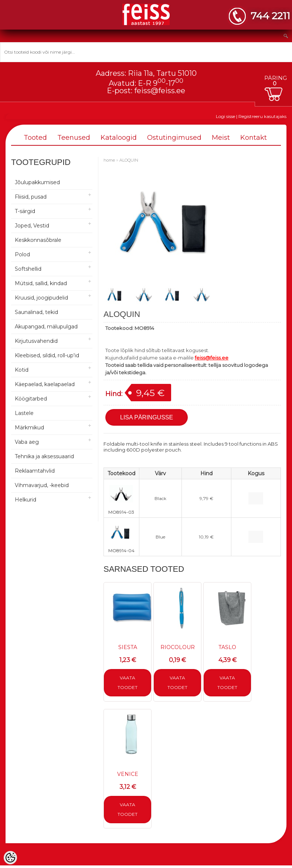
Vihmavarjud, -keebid (42, 485)
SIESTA (128, 647)
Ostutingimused (174, 138)
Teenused (74, 138)
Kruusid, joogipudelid (41, 298)
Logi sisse (225, 116)
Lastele (24, 413)
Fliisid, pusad (31, 197)
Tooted (35, 138)
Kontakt (254, 138)
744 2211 (270, 16)
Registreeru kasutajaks (262, 116)
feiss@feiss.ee (160, 91)
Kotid (22, 370)
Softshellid (28, 269)
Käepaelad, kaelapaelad (45, 384)
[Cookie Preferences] (10, 858)
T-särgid (25, 211)
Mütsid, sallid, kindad (41, 283)
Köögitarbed (31, 399)
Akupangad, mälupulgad (46, 327)
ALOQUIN (129, 160)
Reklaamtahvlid (35, 471)
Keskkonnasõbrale (38, 240)
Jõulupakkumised (37, 182)
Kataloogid (119, 138)
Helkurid (26, 500)
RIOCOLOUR (178, 647)
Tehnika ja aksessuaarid (44, 456)
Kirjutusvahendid (36, 341)
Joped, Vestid (32, 226)
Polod (22, 254)
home (109, 160)
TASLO (227, 647)
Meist (221, 138)
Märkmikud (29, 428)
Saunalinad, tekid (36, 312)
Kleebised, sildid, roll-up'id (47, 355)
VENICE (128, 774)
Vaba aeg (27, 442)
